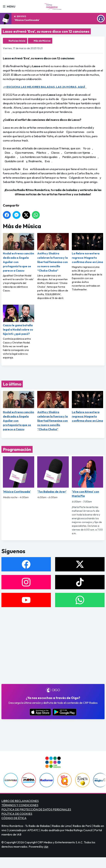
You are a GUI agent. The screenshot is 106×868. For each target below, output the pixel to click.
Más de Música (42, 41)
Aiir (46, 847)
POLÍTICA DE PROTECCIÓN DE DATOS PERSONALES (36, 809)
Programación (17, 449)
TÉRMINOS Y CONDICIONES (20, 805)
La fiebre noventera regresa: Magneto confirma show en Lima (87, 248)
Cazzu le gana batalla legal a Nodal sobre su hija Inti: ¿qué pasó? (19, 320)
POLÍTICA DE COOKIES (17, 814)
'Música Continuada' (27, 20)
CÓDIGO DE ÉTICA (14, 818)
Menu (9, 6)
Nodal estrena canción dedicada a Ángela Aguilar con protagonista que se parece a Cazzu (19, 253)
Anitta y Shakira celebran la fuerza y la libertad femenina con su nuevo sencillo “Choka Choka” (53, 253)
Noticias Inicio (17, 41)
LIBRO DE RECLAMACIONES (20, 801)
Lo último (12, 384)
